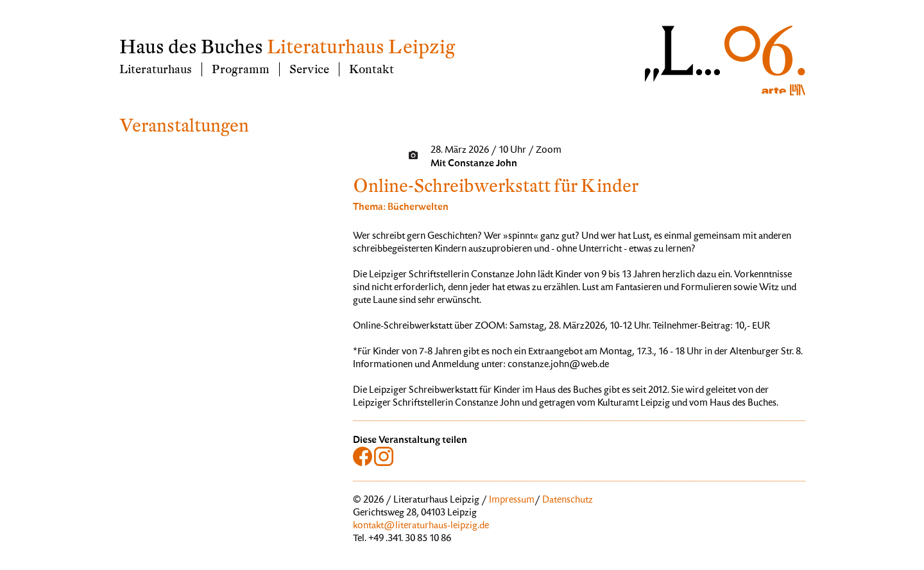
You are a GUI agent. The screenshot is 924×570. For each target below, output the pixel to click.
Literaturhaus (156, 69)
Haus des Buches (191, 47)
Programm (241, 69)
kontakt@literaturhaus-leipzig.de (421, 526)
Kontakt (372, 69)
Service (309, 69)
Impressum (512, 501)
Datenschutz (568, 501)
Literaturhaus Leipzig (361, 47)
